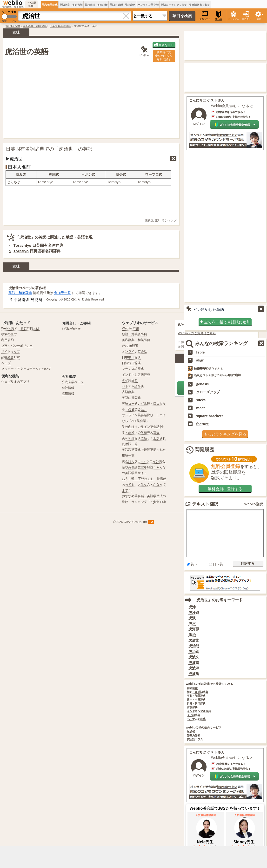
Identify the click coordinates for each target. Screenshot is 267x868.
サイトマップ (11, 351)
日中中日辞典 (131, 357)
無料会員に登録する (225, 489)
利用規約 (7, 340)
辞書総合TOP (10, 357)
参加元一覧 (62, 293)
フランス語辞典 (133, 369)
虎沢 (192, 618)
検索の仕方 (9, 334)
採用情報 (68, 394)
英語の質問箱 (131, 398)
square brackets (210, 416)
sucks (201, 400)
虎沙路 (194, 612)
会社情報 (68, 388)
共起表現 (90, 5)
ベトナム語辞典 (196, 719)
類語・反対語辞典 (198, 692)
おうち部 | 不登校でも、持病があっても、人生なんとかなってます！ (144, 484)
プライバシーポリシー (17, 346)
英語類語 (77, 5)
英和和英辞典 (50, 5)
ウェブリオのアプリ (15, 381)
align (200, 360)
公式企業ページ (73, 382)
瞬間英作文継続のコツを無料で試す (164, 56)
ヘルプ (6, 363)
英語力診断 (116, 5)
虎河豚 (194, 629)
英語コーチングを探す (174, 5)
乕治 (192, 635)
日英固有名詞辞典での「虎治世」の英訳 (49, 149)
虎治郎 (194, 651)
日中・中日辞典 (196, 700)
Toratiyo (21, 251)
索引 (158, 220)
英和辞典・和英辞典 (35, 26)
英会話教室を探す (200, 5)
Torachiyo (22, 245)
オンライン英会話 (148, 5)
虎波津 (194, 668)
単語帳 (191, 732)
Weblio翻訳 (254, 504)
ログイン (246, 19)
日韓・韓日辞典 (196, 704)
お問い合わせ (71, 329)
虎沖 (192, 607)
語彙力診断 (194, 736)
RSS (151, 522)
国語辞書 (192, 688)
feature (202, 424)
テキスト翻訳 (205, 504)
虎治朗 (194, 646)
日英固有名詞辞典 (60, 26)
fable (200, 352)
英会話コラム (195, 739)
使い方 (219, 16)
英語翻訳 (130, 5)
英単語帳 (102, 5)
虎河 (192, 624)
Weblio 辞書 (13, 26)
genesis (202, 384)
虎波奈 (194, 663)
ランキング (169, 220)
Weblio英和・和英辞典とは (20, 328)
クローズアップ (208, 392)
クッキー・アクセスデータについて (26, 369)
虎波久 (194, 657)
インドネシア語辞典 (199, 711)
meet (200, 408)
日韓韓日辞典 (131, 363)
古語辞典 (192, 707)
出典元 (149, 220)
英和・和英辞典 (20, 293)
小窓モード (205, 15)
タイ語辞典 (194, 715)
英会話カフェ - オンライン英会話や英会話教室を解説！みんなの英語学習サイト (144, 467)
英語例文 (65, 5)
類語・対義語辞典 (134, 334)
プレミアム (234, 19)
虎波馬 (194, 674)
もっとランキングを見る (225, 434)
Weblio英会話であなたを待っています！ (225, 808)
